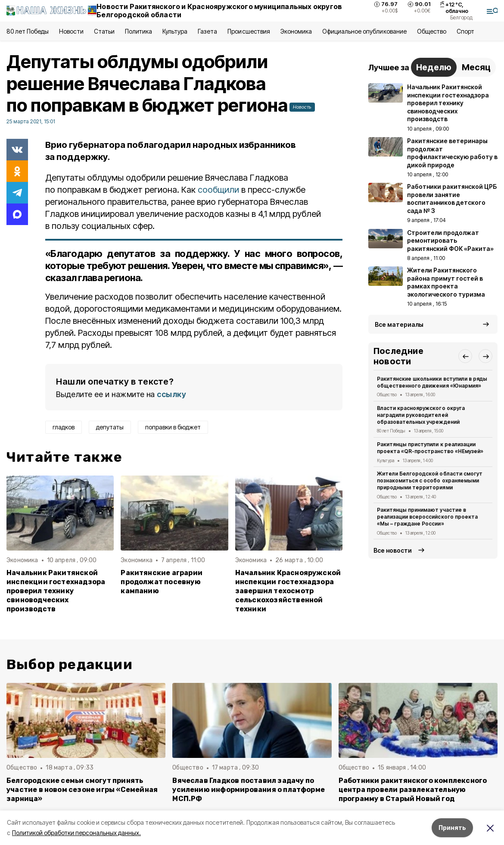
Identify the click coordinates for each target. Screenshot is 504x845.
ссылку (171, 394)
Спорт (465, 31)
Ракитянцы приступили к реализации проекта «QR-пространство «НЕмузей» (430, 448)
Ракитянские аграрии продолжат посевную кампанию (162, 582)
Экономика (296, 31)
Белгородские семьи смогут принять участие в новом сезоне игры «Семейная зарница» (82, 790)
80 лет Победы (28, 31)
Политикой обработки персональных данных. (76, 833)
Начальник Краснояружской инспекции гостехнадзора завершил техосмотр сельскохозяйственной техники (288, 591)
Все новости (393, 550)
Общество (432, 31)
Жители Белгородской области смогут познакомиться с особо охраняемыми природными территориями (430, 480)
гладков (64, 427)
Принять (452, 828)
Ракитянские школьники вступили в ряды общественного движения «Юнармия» (432, 382)
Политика (138, 31)
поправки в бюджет (173, 427)
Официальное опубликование (364, 31)
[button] (465, 356)
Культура (175, 31)
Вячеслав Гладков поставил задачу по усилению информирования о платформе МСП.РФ (249, 790)
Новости (71, 31)
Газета (207, 31)
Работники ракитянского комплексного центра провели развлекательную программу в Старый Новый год (413, 790)
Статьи (104, 31)
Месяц (476, 67)
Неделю (434, 67)
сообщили (218, 190)
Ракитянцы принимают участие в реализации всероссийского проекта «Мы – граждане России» (427, 517)
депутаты (110, 427)
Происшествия (249, 31)
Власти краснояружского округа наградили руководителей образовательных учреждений (421, 415)
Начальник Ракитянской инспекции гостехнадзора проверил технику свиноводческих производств (56, 591)
